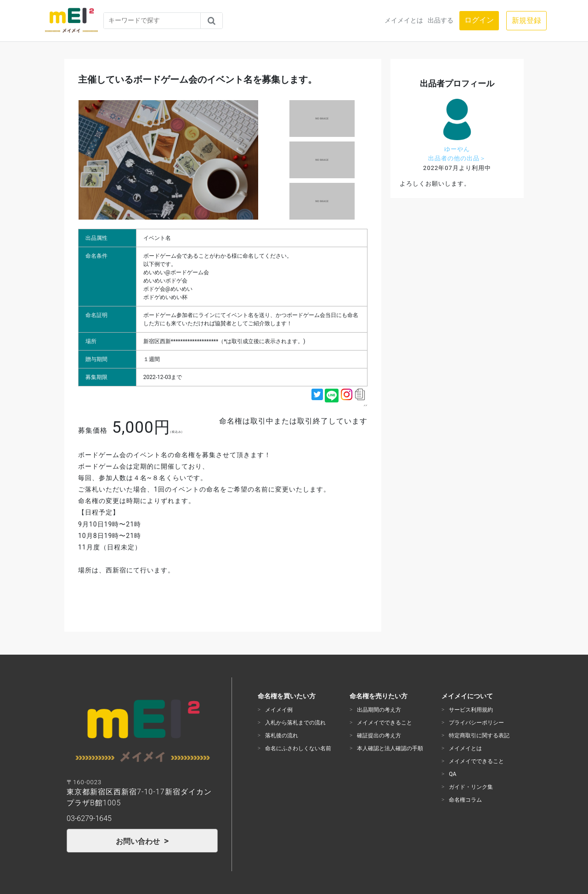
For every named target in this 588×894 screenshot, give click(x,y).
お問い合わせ (139, 841)
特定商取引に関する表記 (479, 736)
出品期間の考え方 (379, 710)
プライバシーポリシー (476, 723)
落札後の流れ (282, 736)
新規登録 (526, 20)
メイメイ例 (279, 710)
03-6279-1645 (89, 818)
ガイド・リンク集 (471, 787)
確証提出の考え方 (379, 736)
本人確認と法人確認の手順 (390, 748)
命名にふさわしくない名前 (298, 748)
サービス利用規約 (471, 710)
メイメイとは (404, 20)
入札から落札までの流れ (295, 723)
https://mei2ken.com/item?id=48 (367, 406)
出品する (441, 20)
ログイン (479, 20)
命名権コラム (465, 800)
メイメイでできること (384, 723)
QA (452, 774)
